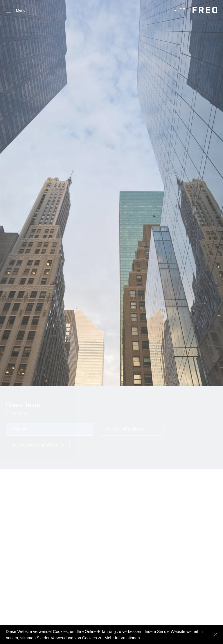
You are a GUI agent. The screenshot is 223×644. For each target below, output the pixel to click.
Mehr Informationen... (124, 638)
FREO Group (205, 10)
